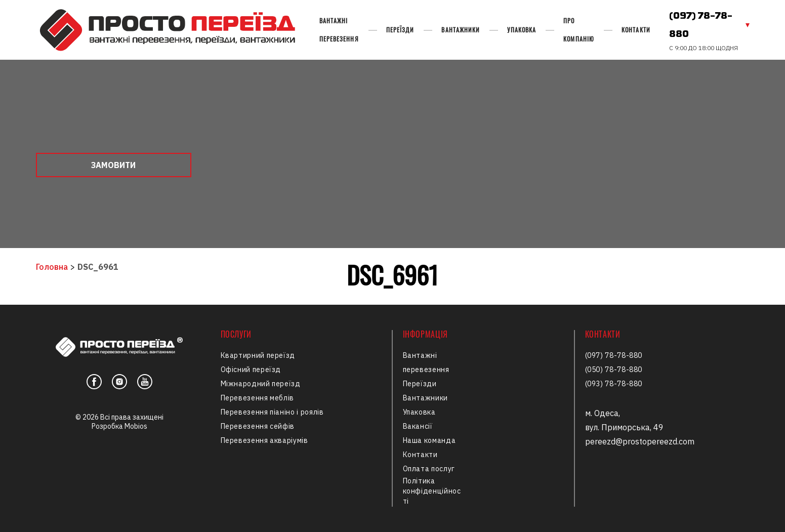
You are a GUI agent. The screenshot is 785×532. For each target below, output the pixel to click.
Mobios (136, 426)
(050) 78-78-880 (614, 370)
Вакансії (418, 426)
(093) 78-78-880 (614, 384)
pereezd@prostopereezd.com (640, 441)
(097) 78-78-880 (701, 25)
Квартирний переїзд (258, 355)
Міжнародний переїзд (261, 384)
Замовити (113, 165)
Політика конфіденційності (432, 491)
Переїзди (400, 30)
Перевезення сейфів (258, 426)
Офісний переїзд (251, 370)
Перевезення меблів (258, 398)
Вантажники (461, 30)
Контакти (636, 30)
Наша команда (429, 440)
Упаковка (522, 30)
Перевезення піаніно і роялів (272, 412)
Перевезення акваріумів (264, 440)
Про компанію (579, 30)
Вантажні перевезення (339, 30)
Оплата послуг (429, 469)
